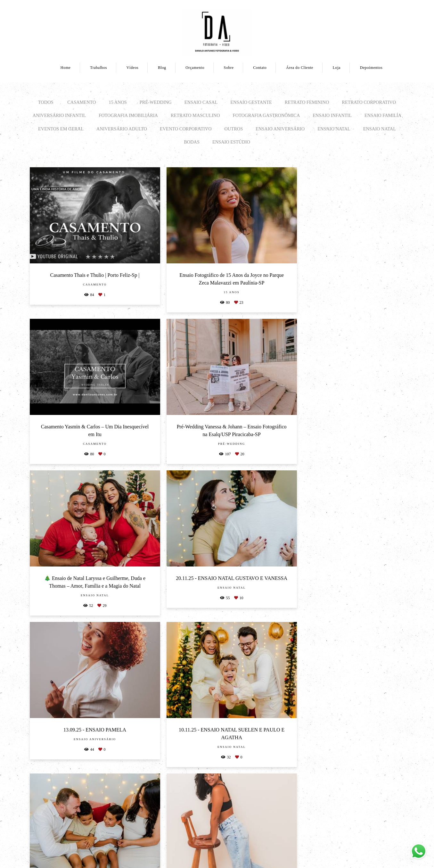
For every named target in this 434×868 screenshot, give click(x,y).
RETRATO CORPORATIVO (369, 102)
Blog (162, 68)
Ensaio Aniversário (280, 129)
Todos (46, 102)
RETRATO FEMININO (307, 102)
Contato (260, 68)
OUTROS (234, 129)
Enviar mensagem (338, 802)
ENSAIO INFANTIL (332, 115)
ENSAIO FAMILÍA (383, 115)
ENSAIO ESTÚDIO (231, 142)
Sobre (229, 68)
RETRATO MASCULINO (195, 115)
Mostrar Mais (217, 745)
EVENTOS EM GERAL (61, 129)
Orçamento (195, 68)
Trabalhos (98, 68)
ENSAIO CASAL (201, 102)
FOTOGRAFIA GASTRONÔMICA (266, 115)
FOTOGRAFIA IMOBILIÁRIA (128, 115)
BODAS (192, 142)
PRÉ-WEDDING (156, 102)
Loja (337, 68)
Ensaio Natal (334, 129)
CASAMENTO (82, 102)
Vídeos (133, 68)
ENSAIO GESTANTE (251, 102)
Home (66, 68)
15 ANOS (118, 102)
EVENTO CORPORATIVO (186, 129)
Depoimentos (371, 68)
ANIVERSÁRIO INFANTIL (59, 115)
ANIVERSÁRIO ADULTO (122, 129)
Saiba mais (116, 841)
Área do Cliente (300, 68)
